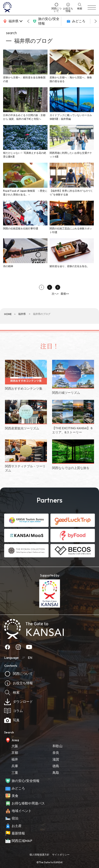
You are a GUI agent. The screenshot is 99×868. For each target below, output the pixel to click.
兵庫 (15, 766)
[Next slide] (96, 21)
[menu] (92, 8)
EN (30, 658)
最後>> (65, 294)
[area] (12, 21)
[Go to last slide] (28, 21)
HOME (8, 314)
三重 (15, 773)
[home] (26, 8)
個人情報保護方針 (39, 855)
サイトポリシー (61, 855)
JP (23, 658)
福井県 (22, 314)
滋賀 (56, 759)
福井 (15, 759)
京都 (15, 753)
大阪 (15, 746)
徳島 (56, 766)
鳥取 (56, 773)
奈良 (56, 753)
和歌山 (57, 746)
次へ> (55, 294)
